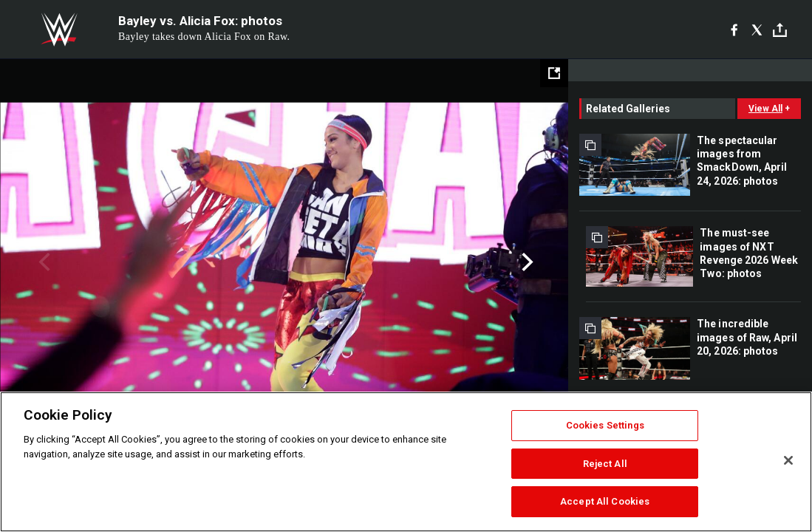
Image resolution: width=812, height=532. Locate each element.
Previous (42, 262)
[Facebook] (734, 30)
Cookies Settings (605, 425)
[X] (757, 30)
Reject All (605, 464)
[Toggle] (780, 30)
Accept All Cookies (605, 501)
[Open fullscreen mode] (554, 73)
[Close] (788, 460)
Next (526, 262)
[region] (406, 462)
